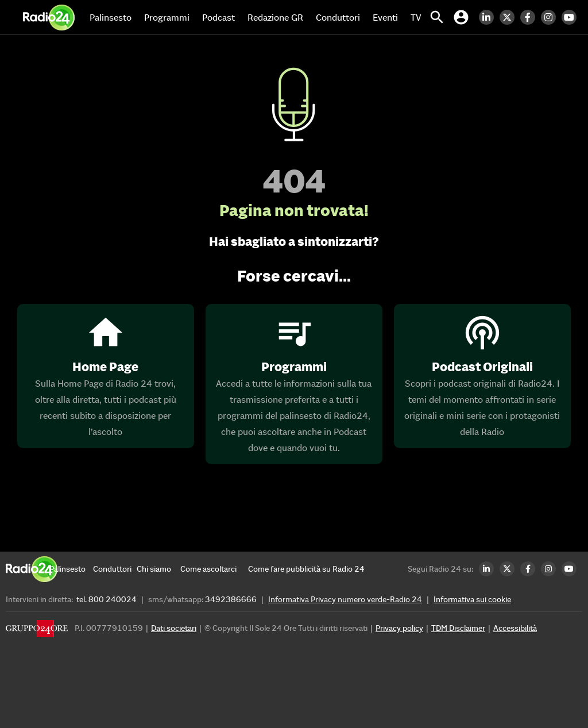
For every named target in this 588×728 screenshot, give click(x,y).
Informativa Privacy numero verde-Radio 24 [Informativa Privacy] (345, 599)
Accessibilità (515, 628)
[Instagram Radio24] (551, 17)
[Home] (49, 17)
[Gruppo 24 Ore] (37, 631)
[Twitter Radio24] (510, 17)
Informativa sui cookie (472, 599)
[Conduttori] (115, 569)
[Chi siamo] (158, 569)
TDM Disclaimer (458, 628)
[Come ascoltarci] (208, 569)
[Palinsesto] (71, 569)
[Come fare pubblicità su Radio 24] (306, 569)
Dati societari (174, 628)
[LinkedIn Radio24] (489, 17)
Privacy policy (399, 628)
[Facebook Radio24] (531, 17)
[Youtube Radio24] (572, 17)
